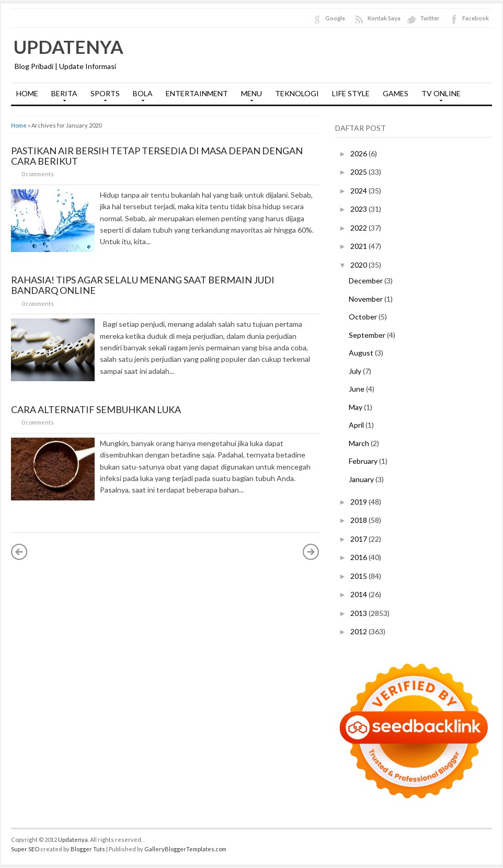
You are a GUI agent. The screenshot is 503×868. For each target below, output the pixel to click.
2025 (359, 172)
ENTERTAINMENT (197, 93)
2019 (359, 502)
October (364, 317)
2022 (359, 228)
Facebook (476, 18)
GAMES (396, 93)
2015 (359, 576)
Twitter (430, 18)
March (360, 443)
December (367, 281)
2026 (359, 153)
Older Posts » (311, 552)
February (364, 461)
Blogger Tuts (88, 849)
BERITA (62, 97)
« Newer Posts (19, 552)
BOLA (140, 97)
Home (19, 125)
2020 (359, 265)
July (356, 371)
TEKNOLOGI (297, 93)
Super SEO (25, 849)
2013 (359, 613)
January (362, 479)
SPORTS (102, 97)
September (368, 335)
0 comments (38, 174)
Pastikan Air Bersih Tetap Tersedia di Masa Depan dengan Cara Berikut (157, 156)
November (367, 299)
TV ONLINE (438, 97)
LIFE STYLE (351, 93)
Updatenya (68, 47)
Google (335, 18)
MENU (249, 97)
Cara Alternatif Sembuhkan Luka (96, 409)
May (356, 407)
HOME (27, 93)
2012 (359, 631)
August (362, 353)
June (357, 389)
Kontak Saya (384, 18)
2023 (359, 209)
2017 (359, 539)
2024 (359, 191)
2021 (359, 246)
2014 (359, 594)
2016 (359, 557)
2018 (359, 520)
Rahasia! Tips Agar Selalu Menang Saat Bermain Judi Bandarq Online (143, 285)
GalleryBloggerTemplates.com (185, 849)
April (357, 425)
